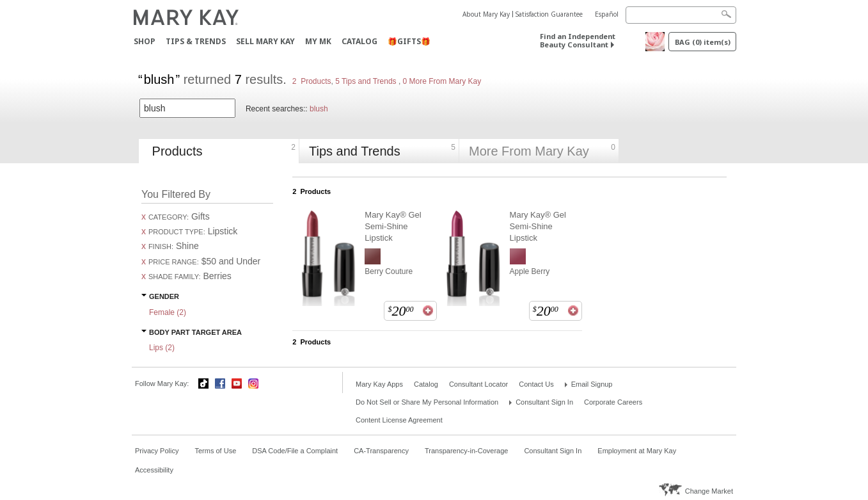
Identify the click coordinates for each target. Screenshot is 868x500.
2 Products (312, 81)
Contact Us (536, 384)
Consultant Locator (478, 384)
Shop (145, 41)
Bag (703, 42)
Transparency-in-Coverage (466, 451)
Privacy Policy (157, 451)
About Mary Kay (486, 14)
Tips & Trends (196, 41)
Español (607, 14)
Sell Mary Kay (265, 41)
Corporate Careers (613, 402)
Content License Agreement (399, 420)
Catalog (359, 41)
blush (319, 109)
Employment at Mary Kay (637, 451)
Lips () (162, 348)
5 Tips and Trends (367, 81)
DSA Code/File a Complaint (295, 451)
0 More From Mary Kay (441, 81)
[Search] (681, 15)
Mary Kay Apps (379, 384)
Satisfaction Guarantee (549, 14)
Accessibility (154, 470)
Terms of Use (215, 451)
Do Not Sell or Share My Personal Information (427, 402)
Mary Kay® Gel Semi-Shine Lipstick (393, 226)
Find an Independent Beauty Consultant (578, 40)
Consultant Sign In (544, 402)
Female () (168, 312)
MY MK (318, 41)
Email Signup (592, 384)
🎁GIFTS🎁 (409, 41)
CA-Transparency (381, 451)
